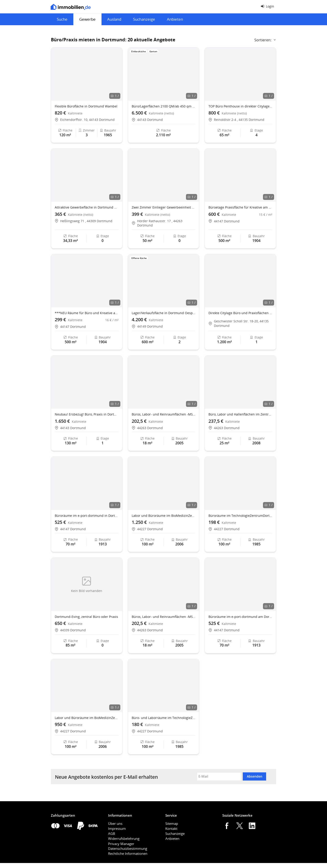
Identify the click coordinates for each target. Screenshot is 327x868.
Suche (62, 19)
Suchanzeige (144, 19)
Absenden (255, 776)
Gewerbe (87, 19)
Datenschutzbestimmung (128, 848)
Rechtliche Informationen (128, 853)
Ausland (114, 19)
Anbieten (175, 19)
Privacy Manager (121, 844)
